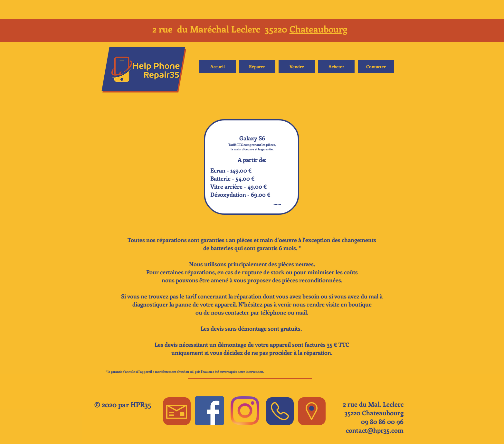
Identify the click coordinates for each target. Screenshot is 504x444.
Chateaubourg (318, 29)
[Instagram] (245, 411)
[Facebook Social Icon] (209, 411)
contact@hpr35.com (375, 430)
